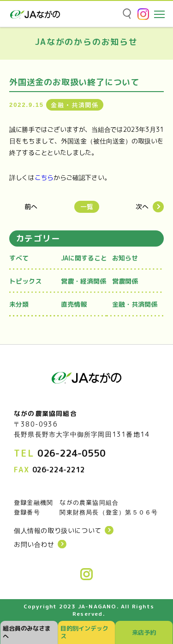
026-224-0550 (72, 453)
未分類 (19, 304)
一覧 (87, 207)
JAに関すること (84, 258)
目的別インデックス (84, 632)
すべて (19, 258)
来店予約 (144, 632)
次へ (142, 207)
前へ (31, 207)
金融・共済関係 (135, 304)
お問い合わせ (34, 545)
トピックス (25, 281)
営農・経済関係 (84, 281)
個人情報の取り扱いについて (58, 531)
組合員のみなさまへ (27, 632)
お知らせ (125, 258)
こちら (44, 177)
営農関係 (125, 281)
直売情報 (74, 304)
